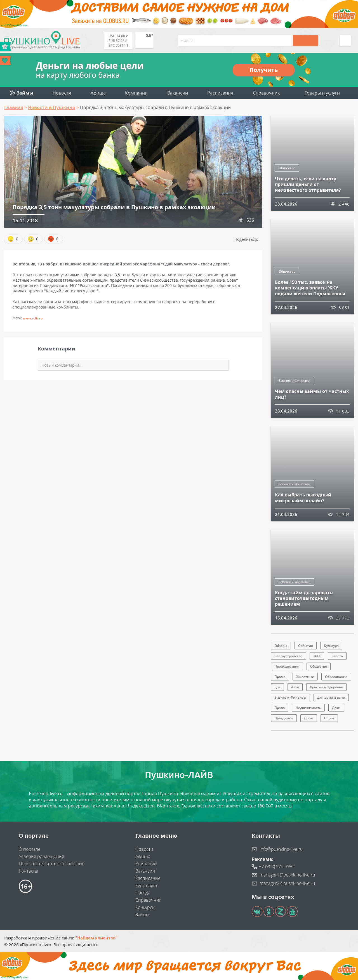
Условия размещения (41, 856)
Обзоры (281, 646)
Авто (295, 687)
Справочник (266, 93)
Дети (336, 708)
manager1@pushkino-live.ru (287, 875)
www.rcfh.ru (33, 318)
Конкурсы (145, 907)
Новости (62, 93)
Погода (143, 893)
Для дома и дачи (331, 697)
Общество (287, 168)
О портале (30, 849)
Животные (305, 677)
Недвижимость (308, 708)
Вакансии (178, 93)
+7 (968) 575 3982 (277, 866)
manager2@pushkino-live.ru (287, 883)
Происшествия (287, 666)
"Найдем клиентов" (96, 938)
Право (280, 708)
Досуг (309, 718)
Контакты (28, 871)
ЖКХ (317, 656)
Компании (136, 93)
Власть (337, 656)
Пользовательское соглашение (52, 864)
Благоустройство (288, 656)
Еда (277, 687)
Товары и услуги (322, 93)
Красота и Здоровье (326, 687)
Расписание (148, 878)
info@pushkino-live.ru (281, 849)
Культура (331, 646)
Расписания (220, 93)
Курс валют (147, 885)
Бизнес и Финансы (295, 381)
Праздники (284, 718)
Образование (336, 677)
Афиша (98, 93)
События (306, 646)
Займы (142, 915)
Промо (280, 677)
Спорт (329, 718)
